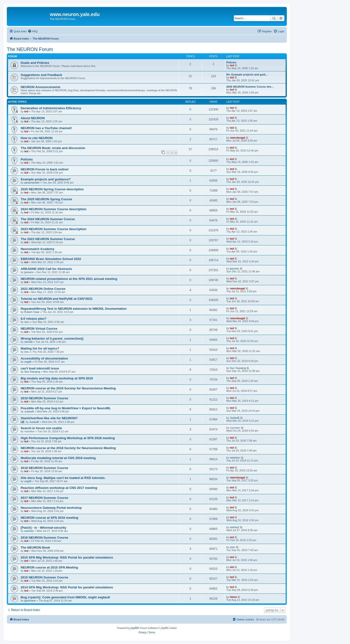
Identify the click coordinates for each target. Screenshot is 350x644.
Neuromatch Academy (38, 249)
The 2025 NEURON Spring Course (46, 199)
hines (233, 597)
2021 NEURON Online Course (43, 289)
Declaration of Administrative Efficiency (51, 108)
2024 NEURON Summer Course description (53, 209)
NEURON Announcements (41, 87)
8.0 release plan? (34, 319)
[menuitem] (33, 31)
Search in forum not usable (41, 428)
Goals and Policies (35, 63)
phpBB (134, 628)
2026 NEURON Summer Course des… (250, 87)
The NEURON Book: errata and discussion (53, 148)
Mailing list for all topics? (40, 348)
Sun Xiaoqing (32, 372)
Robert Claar (32, 312)
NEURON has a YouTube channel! (46, 128)
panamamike (32, 183)
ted (232, 65)
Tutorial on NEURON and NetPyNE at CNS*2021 (57, 299)
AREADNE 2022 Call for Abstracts (46, 269)
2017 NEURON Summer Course (44, 498)
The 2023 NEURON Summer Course (48, 239)
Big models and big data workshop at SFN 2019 (57, 378)
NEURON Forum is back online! (45, 169)
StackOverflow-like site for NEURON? (49, 418)
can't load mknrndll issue (40, 368)
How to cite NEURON (37, 138)
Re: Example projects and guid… (247, 75)
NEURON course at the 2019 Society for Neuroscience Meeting (68, 388)
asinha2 (29, 531)
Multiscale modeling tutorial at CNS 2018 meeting (58, 458)
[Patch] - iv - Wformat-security (44, 528)
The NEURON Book (35, 548)
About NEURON (33, 118)
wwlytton (235, 458)
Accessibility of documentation (44, 358)
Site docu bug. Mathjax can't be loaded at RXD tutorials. (63, 478)
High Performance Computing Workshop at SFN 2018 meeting (68, 438)
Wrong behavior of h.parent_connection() (52, 339)
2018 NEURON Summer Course (44, 468)
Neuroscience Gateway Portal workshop (51, 508)
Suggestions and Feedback (41, 75)
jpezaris (29, 272)
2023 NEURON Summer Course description (53, 229)
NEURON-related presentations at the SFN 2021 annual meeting (69, 279)
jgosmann (30, 601)
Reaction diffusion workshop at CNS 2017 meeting (59, 488)
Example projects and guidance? (46, 179)
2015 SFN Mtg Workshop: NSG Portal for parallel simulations (67, 557)
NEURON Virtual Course (39, 329)
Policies (231, 62)
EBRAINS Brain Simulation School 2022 (51, 259)
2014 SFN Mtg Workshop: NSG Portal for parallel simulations (67, 587)
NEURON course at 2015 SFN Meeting (49, 567)
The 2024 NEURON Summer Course (48, 219)
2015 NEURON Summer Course (44, 577)
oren (233, 547)
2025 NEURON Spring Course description (52, 189)
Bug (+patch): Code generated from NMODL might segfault (65, 597)
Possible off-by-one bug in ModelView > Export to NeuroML (66, 408)
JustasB (29, 411)
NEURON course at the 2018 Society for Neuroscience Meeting (68, 448)
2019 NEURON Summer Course (44, 398)
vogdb (28, 362)
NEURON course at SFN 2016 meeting (49, 518)
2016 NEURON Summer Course (44, 538)
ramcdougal (237, 138)
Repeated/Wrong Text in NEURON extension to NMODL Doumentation (74, 309)
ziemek (29, 342)
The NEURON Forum (30, 49)
